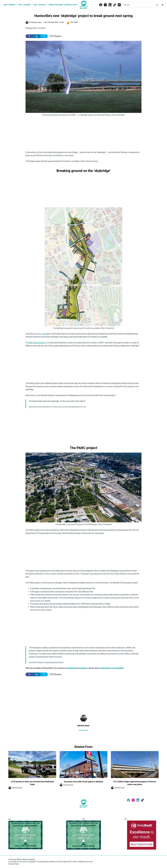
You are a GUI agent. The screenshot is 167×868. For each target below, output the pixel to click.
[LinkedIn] (110, 5)
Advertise (68, 5)
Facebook (71, 668)
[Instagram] (105, 5)
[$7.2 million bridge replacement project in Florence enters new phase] (135, 765)
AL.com (42, 334)
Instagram (83, 668)
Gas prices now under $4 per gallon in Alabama (83, 782)
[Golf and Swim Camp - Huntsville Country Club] (25, 835)
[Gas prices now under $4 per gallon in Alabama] (83, 765)
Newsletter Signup (56, 5)
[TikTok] (115, 5)
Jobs (35, 5)
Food (20, 5)
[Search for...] (138, 5)
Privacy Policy (14, 864)
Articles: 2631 (83, 730)
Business (13, 5)
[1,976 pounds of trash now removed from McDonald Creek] (32, 765)
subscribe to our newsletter (112, 668)
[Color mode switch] (163, 5)
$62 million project (37, 343)
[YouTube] (119, 5)
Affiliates (43, 5)
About (75, 5)
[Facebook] (101, 5)
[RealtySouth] (142, 835)
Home (5, 5)
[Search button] (157, 5)
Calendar (28, 5)
